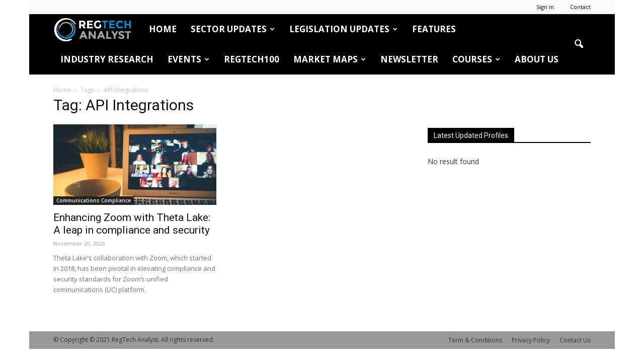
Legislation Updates (343, 29)
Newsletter (409, 59)
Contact (580, 7)
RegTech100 (252, 59)
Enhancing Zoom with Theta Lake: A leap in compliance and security (132, 224)
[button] (579, 44)
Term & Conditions (475, 340)
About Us (537, 59)
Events (188, 59)
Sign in (545, 7)
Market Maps (330, 59)
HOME (163, 29)
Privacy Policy (531, 340)
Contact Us (575, 340)
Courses (476, 59)
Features (434, 29)
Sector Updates (233, 29)
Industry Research (107, 59)
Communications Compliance (94, 200)
